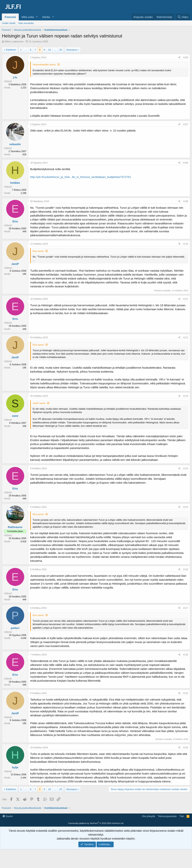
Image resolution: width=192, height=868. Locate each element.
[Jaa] (179, 58)
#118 (186, 655)
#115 (186, 507)
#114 (186, 468)
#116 (186, 569)
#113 (186, 396)
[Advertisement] (96, 822)
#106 (186, 58)
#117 (186, 608)
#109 (186, 201)
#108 (186, 163)
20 (61, 50)
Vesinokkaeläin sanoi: (44, 65)
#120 (186, 748)
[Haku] (183, 17)
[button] (37, 17)
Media (46, 17)
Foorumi (10, 17)
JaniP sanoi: (39, 403)
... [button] (26, 50)
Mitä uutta (28, 17)
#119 (186, 693)
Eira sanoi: (38, 251)
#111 (186, 299)
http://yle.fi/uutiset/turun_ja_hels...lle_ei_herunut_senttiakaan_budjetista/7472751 (81, 177)
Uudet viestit (9, 23)
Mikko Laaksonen (14, 41)
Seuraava (71, 50)
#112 (186, 338)
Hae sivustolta (26, 23)
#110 (186, 244)
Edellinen (11, 50)
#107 (186, 124)
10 (49, 50)
